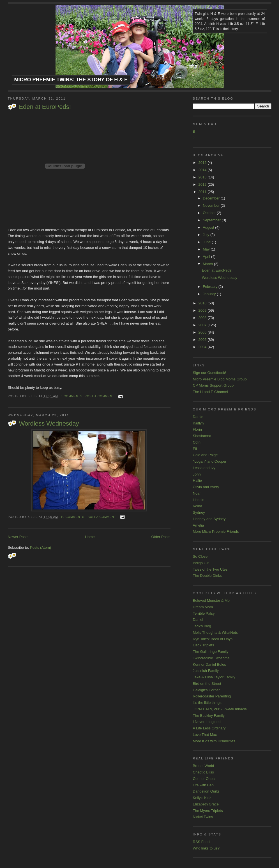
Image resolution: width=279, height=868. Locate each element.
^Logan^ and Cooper (210, 461)
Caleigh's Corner (206, 690)
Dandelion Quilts (206, 791)
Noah (197, 493)
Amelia (199, 525)
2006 (203, 332)
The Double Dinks (207, 576)
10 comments (73, 517)
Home (90, 537)
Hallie (198, 480)
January (210, 294)
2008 (203, 318)
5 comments (72, 396)
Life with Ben (203, 785)
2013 (203, 177)
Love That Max (205, 735)
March (208, 264)
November (212, 205)
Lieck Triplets (204, 645)
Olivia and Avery (206, 487)
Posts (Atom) (41, 547)
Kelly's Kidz (202, 798)
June (207, 242)
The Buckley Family (209, 716)
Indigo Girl (201, 563)
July (207, 235)
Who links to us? (206, 848)
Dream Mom (203, 607)
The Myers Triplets (208, 811)
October (210, 213)
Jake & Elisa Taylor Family (214, 677)
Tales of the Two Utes (210, 569)
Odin (197, 442)
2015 (203, 163)
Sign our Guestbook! (210, 373)
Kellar (198, 506)
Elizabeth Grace (206, 804)
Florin (198, 429)
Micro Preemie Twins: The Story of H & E (71, 80)
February (211, 287)
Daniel (198, 620)
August (209, 227)
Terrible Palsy (204, 613)
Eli (195, 449)
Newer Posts (18, 537)
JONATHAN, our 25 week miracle (220, 709)
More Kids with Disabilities (214, 741)
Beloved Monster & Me (211, 601)
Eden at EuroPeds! (45, 107)
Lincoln (199, 500)
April (207, 257)
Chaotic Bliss (203, 772)
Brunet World (204, 766)
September (212, 220)
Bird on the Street (207, 684)
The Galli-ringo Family (211, 652)
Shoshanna (202, 436)
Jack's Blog (202, 626)
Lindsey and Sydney (209, 519)
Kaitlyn (198, 423)
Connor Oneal (204, 779)
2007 (203, 325)
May (207, 249)
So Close (200, 556)
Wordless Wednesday (49, 423)
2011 (203, 192)
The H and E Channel (210, 392)
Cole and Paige (205, 455)
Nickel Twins (203, 817)
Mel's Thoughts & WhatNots (215, 632)
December (212, 198)
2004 (203, 347)
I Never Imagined (207, 722)
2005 (203, 340)
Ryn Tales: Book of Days (213, 639)
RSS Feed (201, 842)
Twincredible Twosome (211, 658)
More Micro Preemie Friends (216, 531)
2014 (203, 170)
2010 (203, 303)
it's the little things (207, 703)
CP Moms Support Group (213, 385)
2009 (203, 310)
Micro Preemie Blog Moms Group (220, 379)
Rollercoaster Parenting (212, 696)
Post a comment (99, 396)
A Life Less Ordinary (209, 728)
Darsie (198, 417)
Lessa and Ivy (204, 468)
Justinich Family (206, 671)
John (197, 474)
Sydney (199, 512)
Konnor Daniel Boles (210, 664)
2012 (203, 184)
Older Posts (161, 537)
